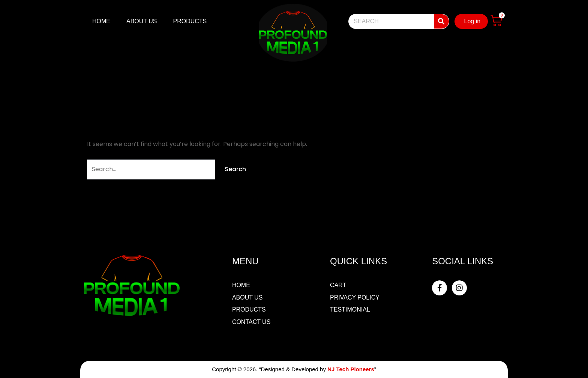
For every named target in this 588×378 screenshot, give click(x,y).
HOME (101, 21)
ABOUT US (142, 21)
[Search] (441, 21)
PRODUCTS (190, 21)
